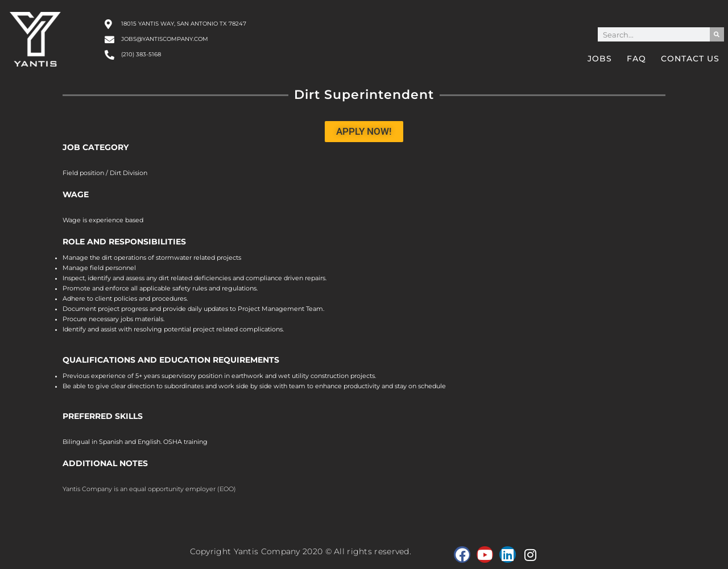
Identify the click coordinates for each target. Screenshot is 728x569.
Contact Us (690, 59)
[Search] (717, 34)
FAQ (636, 59)
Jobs (600, 59)
